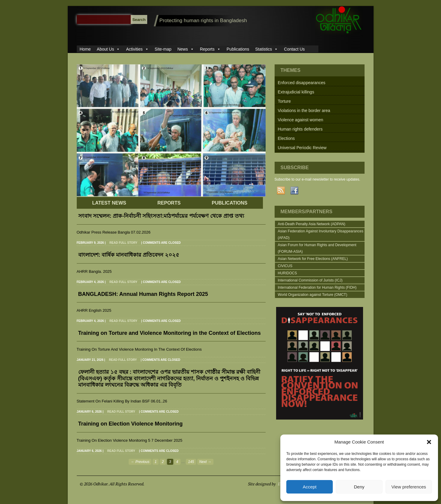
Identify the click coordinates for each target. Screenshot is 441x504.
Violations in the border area (304, 111)
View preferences (409, 487)
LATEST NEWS (109, 203)
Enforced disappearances (302, 83)
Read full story (123, 243)
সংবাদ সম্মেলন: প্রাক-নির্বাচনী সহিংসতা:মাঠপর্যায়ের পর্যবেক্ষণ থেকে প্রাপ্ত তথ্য (161, 216)
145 (191, 462)
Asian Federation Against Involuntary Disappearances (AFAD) (321, 234)
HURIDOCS (288, 273)
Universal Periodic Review (302, 148)
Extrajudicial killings (296, 92)
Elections (286, 138)
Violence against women (301, 120)
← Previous (140, 462)
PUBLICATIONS (229, 203)
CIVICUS (285, 266)
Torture (285, 101)
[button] (429, 442)
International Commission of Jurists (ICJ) (310, 280)
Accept (310, 487)
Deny (359, 487)
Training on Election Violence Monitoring (131, 424)
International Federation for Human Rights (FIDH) (317, 287)
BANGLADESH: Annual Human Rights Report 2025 (143, 294)
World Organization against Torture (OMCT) (313, 295)
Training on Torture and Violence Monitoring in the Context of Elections (170, 333)
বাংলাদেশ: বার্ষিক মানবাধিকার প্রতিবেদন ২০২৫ (129, 255)
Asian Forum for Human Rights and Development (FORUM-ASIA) (317, 248)
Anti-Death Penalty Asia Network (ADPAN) (312, 224)
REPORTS (169, 203)
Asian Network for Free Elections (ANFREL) (313, 259)
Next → (205, 462)
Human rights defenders (300, 129)
